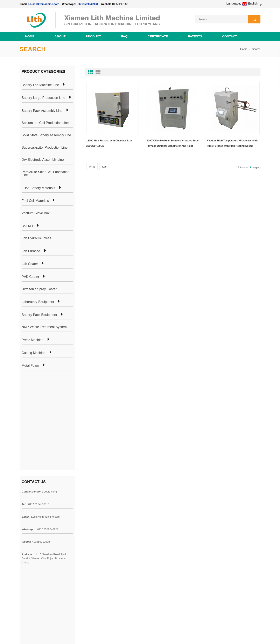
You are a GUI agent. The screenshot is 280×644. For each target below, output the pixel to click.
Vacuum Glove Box (36, 213)
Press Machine (33, 340)
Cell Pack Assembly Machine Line (158, 636)
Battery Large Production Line (43, 98)
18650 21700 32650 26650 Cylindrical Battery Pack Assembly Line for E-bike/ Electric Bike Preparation (164, 521)
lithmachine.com (111, 636)
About (60, 36)
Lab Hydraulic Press (36, 238)
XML (23, 554)
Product (93, 36)
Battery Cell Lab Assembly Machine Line (237, 636)
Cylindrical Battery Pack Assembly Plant (93, 517)
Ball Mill (27, 226)
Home (30, 36)
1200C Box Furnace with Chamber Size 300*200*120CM (109, 143)
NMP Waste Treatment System (44, 327)
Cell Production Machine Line (196, 636)
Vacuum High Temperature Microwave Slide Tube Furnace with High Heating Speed (233, 143)
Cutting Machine (34, 353)
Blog (22, 539)
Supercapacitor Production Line (45, 148)
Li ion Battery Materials (38, 188)
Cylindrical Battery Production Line (90, 547)
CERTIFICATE (158, 36)
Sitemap (25, 547)
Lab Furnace (31, 251)
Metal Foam (30, 366)
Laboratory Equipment (38, 302)
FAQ (124, 36)
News (23, 532)
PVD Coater (30, 277)
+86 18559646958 (87, 4)
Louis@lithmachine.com (45, 420)
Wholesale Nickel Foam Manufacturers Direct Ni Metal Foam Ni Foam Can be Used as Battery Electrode (164, 598)
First (92, 167)
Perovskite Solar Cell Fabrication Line (45, 174)
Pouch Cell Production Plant (86, 524)
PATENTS (195, 36)
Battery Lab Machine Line (40, 85)
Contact (230, 36)
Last (105, 167)
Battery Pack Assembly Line (42, 111)
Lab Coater (30, 264)
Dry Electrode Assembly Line (43, 160)
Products (25, 524)
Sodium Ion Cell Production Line (45, 123)
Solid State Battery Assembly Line (46, 135)
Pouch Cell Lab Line (81, 532)
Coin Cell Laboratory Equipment (88, 539)
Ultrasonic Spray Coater (39, 289)
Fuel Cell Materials (35, 201)
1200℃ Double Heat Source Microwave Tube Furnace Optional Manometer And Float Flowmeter (173, 144)
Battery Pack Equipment (39, 315)
